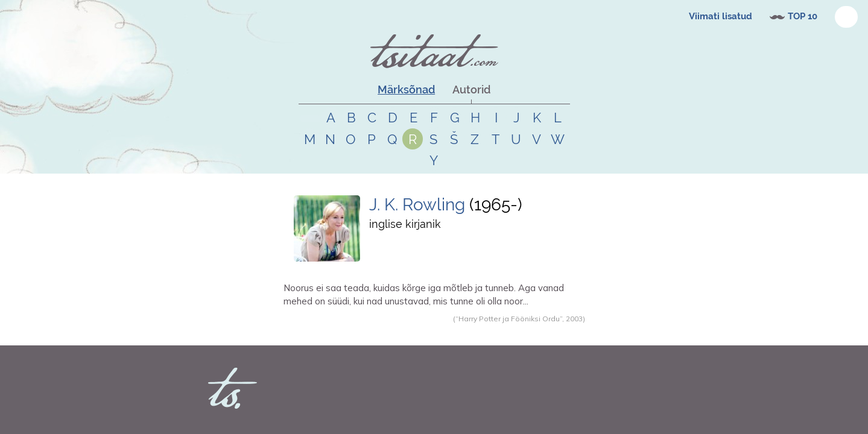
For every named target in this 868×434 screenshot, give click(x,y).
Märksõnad (406, 90)
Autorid (471, 90)
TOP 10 (803, 16)
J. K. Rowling (419, 205)
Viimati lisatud (721, 16)
